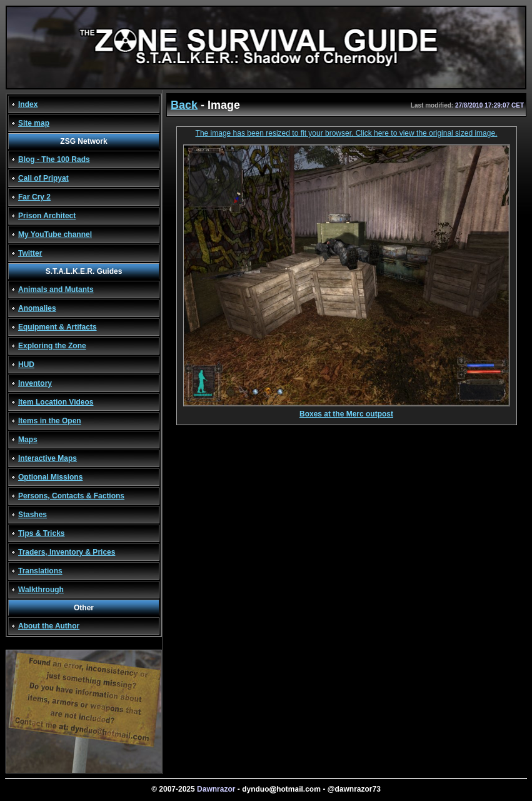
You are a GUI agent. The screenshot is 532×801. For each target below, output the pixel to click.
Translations (40, 571)
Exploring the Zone (52, 346)
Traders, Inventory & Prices (67, 552)
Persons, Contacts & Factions (71, 496)
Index (28, 104)
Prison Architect (47, 216)
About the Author (49, 626)
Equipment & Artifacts (58, 327)
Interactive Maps (48, 458)
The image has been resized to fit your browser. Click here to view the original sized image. (347, 133)
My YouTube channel (55, 234)
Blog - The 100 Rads (54, 159)
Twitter (30, 253)
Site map (34, 123)
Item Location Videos (56, 402)
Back (184, 105)
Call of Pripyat (43, 178)
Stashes (33, 515)
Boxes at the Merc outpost (347, 411)
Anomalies (37, 308)
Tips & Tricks (41, 533)
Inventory (35, 383)
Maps (28, 440)
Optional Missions (50, 477)
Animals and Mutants (56, 290)
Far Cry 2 (34, 197)
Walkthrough (41, 590)
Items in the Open (50, 421)
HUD (26, 365)
